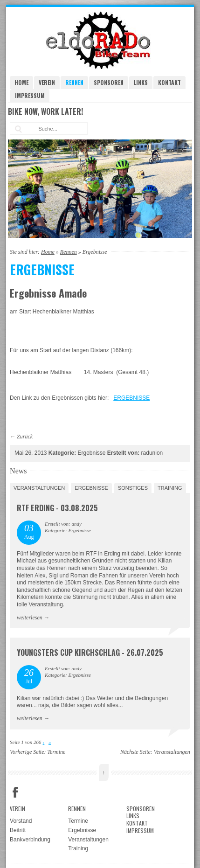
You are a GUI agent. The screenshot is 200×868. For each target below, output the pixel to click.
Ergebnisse (91, 488)
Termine (57, 752)
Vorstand (21, 821)
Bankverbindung (30, 840)
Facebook (15, 792)
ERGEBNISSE (131, 398)
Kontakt (169, 82)
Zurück (25, 437)
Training (170, 488)
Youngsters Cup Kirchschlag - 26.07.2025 (90, 653)
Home (21, 82)
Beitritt (18, 830)
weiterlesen (30, 618)
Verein (47, 82)
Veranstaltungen (39, 488)
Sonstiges (133, 488)
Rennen (74, 82)
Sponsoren (109, 82)
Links (141, 82)
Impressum (30, 95)
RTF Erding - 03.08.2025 (57, 508)
